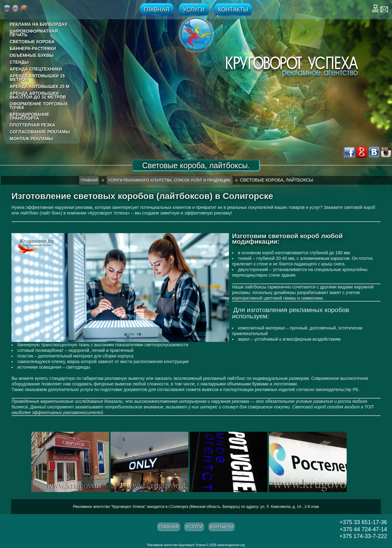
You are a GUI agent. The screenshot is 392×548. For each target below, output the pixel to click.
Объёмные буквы (32, 55)
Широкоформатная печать (34, 33)
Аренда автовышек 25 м (39, 86)
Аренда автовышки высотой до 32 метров (38, 95)
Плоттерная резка (32, 125)
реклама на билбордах (39, 24)
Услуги (194, 10)
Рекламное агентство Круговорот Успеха (176, 545)
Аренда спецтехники (36, 69)
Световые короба (32, 42)
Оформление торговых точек (39, 106)
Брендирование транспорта (30, 116)
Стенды (19, 62)
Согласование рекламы (40, 132)
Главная (157, 10)
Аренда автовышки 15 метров (37, 78)
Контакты (233, 10)
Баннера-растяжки (33, 48)
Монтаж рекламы (31, 139)
